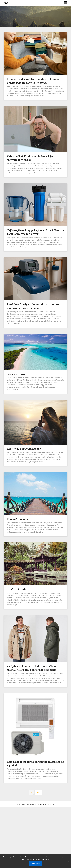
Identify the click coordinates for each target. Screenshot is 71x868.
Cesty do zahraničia (19, 374)
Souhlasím (35, 863)
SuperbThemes (40, 804)
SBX (6, 3)
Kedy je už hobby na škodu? (24, 449)
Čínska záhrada (16, 589)
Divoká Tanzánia (17, 519)
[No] (68, 861)
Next (38, 792)
